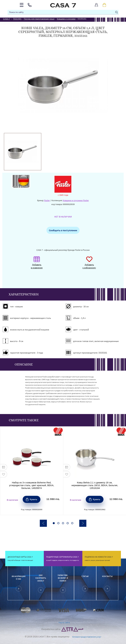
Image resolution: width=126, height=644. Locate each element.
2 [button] (58, 523)
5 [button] (72, 523)
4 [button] (68, 523)
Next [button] (83, 523)
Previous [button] (43, 523)
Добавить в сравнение (37, 264)
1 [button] (54, 523)
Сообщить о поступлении (63, 230)
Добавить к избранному (89, 264)
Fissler (47, 200)
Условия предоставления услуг (87, 637)
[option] (23, 152)
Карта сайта (64, 622)
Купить (33, 499)
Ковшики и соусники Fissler (76, 200)
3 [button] (63, 523)
